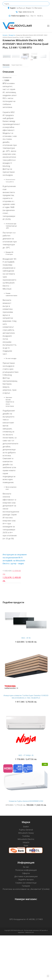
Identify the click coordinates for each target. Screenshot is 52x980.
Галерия (26, 930)
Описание (6, 109)
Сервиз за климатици (26, 927)
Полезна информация (26, 915)
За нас (26, 911)
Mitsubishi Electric (26, 884)
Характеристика (17, 109)
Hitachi (26, 887)
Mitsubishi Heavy (26, 877)
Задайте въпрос (26, 924)
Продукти (12, 35)
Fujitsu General (26, 874)
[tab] (6, 109)
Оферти (26, 918)
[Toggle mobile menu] (48, 26)
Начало (5, 35)
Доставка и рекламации (26, 921)
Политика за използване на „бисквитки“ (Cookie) (26, 934)
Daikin (26, 871)
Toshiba (26, 881)
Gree (26, 890)
